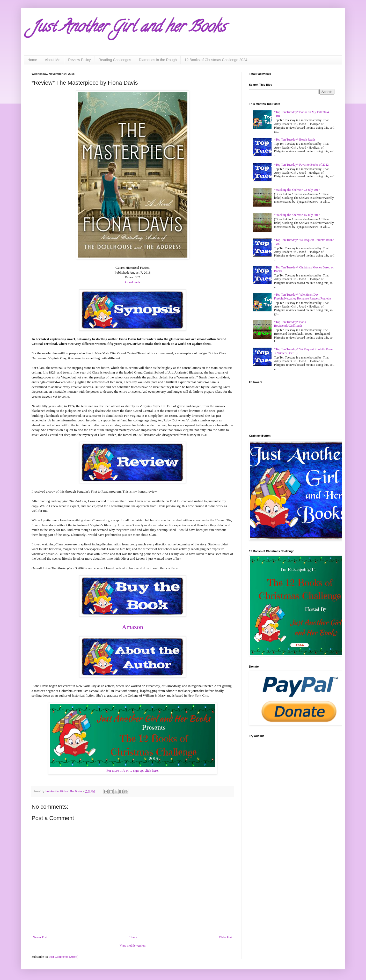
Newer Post (40, 937)
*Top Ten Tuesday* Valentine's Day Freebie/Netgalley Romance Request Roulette (303, 296)
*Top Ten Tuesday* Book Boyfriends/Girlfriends (290, 324)
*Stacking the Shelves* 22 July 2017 (297, 190)
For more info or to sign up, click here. (132, 770)
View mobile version (133, 946)
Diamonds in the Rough (158, 60)
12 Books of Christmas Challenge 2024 (216, 60)
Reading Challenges (115, 60)
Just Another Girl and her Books (129, 28)
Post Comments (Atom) (63, 957)
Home (32, 60)
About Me (53, 60)
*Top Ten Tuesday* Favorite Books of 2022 (301, 165)
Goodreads (132, 282)
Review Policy (79, 60)
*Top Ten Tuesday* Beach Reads (295, 140)
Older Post (226, 937)
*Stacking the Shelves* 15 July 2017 (297, 215)
